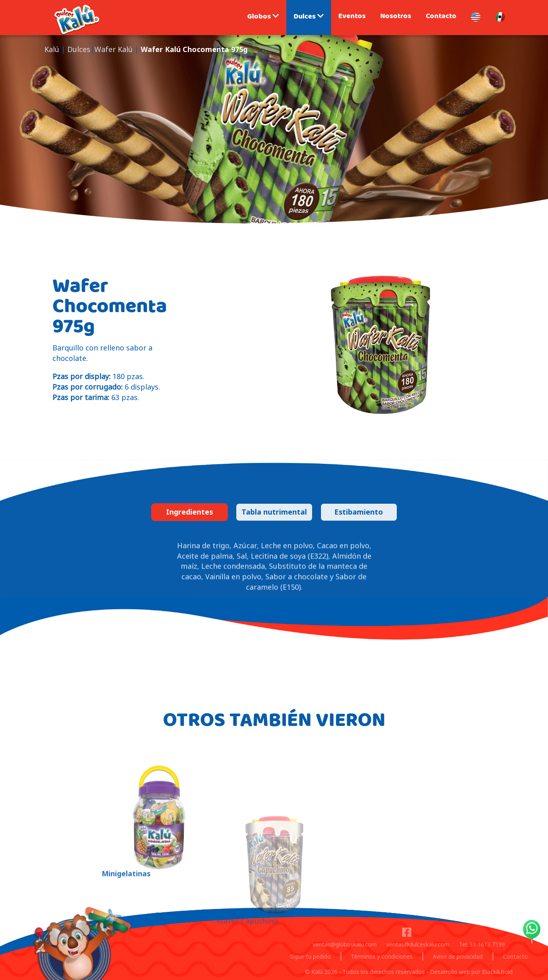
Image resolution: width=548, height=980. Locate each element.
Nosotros (396, 17)
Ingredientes (190, 512)
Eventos (352, 17)
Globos (263, 17)
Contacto (441, 17)
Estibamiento (359, 512)
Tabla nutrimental (274, 512)
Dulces (309, 17)
